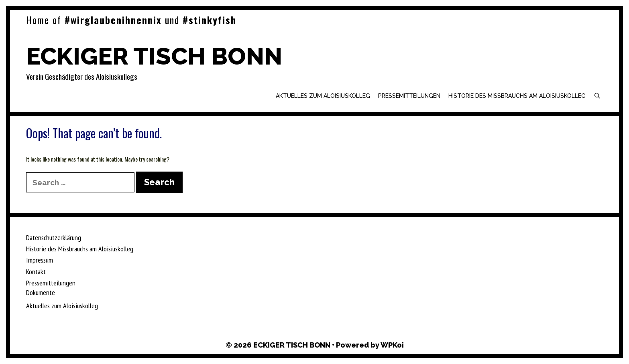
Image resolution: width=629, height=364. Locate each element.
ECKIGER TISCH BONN (154, 56)
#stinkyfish (210, 20)
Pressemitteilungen (409, 96)
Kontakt (36, 272)
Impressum (40, 260)
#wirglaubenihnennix (113, 20)
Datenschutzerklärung (54, 238)
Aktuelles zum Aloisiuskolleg (323, 96)
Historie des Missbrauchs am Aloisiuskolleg (517, 96)
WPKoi (392, 345)
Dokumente (41, 292)
